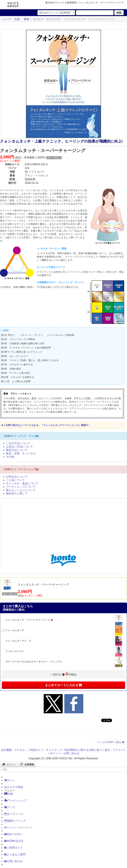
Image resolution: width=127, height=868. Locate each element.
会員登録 (27, 764)
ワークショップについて (21, 487)
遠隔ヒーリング (15, 821)
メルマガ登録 (14, 787)
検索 (119, 13)
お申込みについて (17, 477)
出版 (17, 19)
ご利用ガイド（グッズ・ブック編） (22, 436)
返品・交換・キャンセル (21, 453)
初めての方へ (13, 834)
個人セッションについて (21, 490)
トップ (7, 19)
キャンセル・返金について (22, 483)
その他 (10, 457)
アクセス (20, 750)
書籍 (27, 19)
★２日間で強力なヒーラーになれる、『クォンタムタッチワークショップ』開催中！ (46, 425)
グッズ (10, 807)
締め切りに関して (17, 493)
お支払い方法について (19, 447)
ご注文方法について (18, 443)
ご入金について (15, 480)
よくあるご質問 (15, 854)
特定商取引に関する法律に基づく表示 (87, 750)
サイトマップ (54, 750)
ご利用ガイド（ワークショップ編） (22, 469)
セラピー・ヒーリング (47, 19)
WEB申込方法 (14, 841)
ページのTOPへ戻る (111, 742)
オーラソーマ (14, 814)
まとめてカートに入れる (63, 685)
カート (9, 780)
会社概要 (6, 750)
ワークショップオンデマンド (18, 828)
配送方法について (17, 450)
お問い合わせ (71, 753)
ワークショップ (15, 800)
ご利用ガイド (35, 750)
